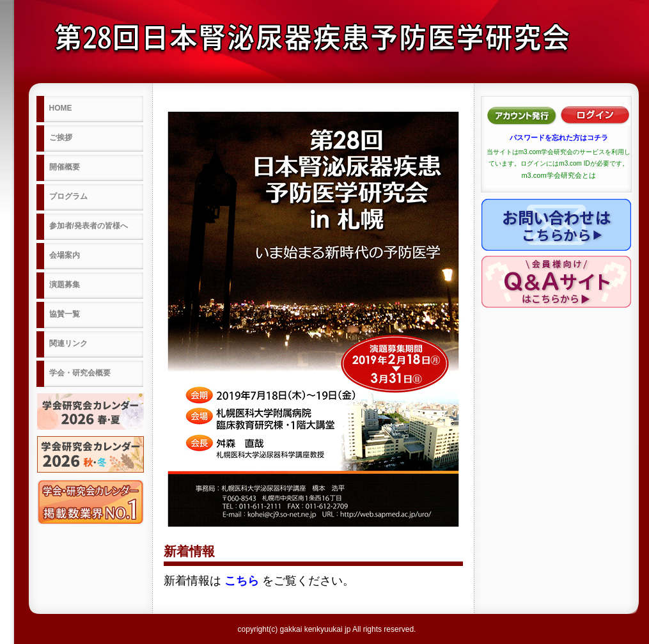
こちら (242, 581)
